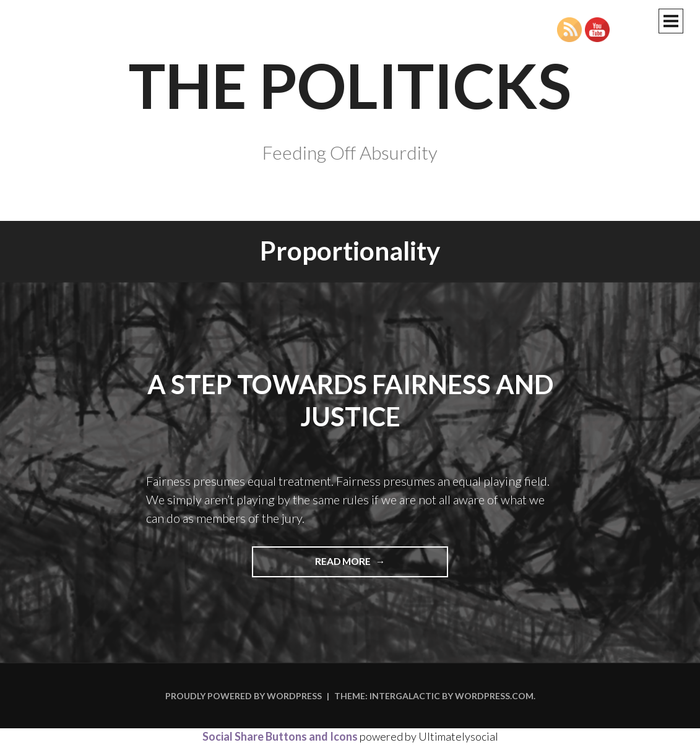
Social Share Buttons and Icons (280, 736)
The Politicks (350, 85)
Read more (368, 566)
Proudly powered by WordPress (244, 696)
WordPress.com (494, 696)
